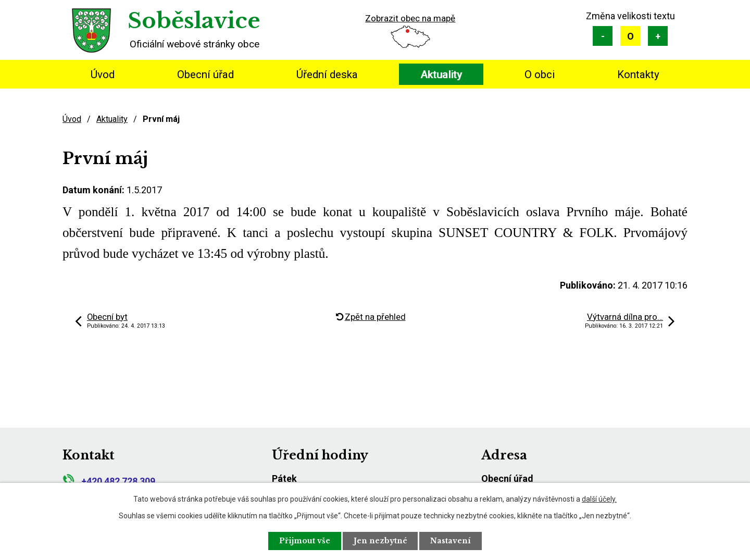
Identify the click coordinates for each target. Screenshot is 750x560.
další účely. (599, 499)
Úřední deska (327, 74)
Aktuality (441, 74)
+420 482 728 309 (109, 481)
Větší (658, 36)
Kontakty (638, 74)
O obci (540, 74)
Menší (603, 36)
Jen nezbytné (380, 541)
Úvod (103, 74)
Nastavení (451, 541)
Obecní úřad (205, 74)
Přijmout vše (305, 541)
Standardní (630, 36)
